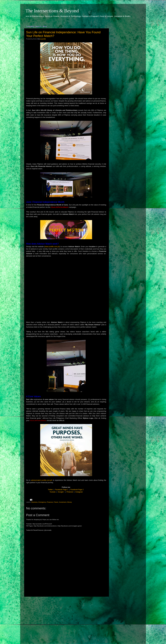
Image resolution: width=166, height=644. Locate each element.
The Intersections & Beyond (52, 11)
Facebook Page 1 (62, 490)
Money (70, 502)
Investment (63, 502)
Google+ (61, 492)
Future (56, 502)
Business (34, 502)
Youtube (53, 492)
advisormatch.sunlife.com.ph (42, 480)
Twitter (50, 490)
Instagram (79, 492)
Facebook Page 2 (77, 490)
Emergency (42, 502)
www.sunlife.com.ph (52, 247)
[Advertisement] (66, 618)
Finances (50, 502)
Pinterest (70, 492)
